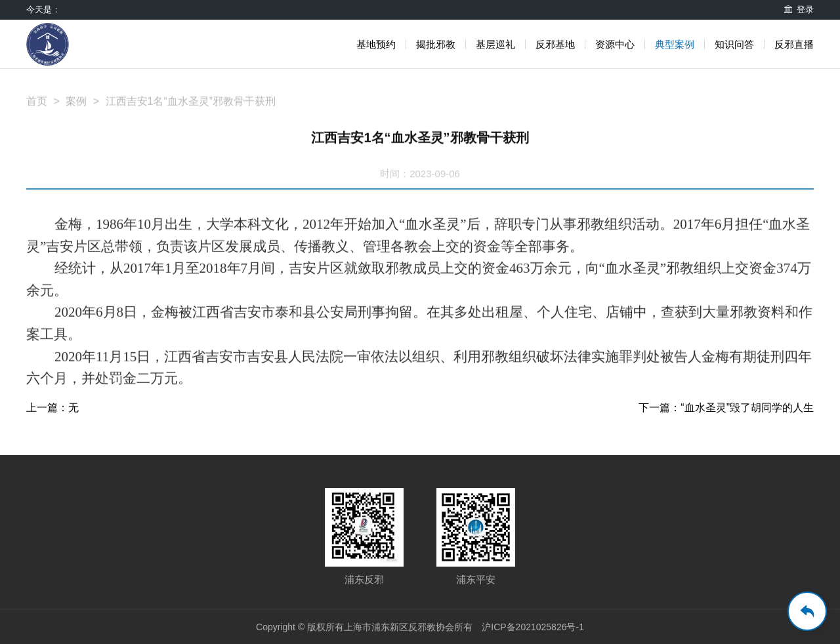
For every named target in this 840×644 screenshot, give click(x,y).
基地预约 (376, 44)
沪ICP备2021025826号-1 (533, 627)
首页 (37, 107)
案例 (76, 107)
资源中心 (615, 44)
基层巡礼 (495, 44)
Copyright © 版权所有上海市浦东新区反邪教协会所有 (364, 627)
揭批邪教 (436, 44)
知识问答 (734, 44)
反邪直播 (794, 44)
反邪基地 (555, 44)
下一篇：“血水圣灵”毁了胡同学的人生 (726, 408)
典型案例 (675, 44)
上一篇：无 (52, 408)
